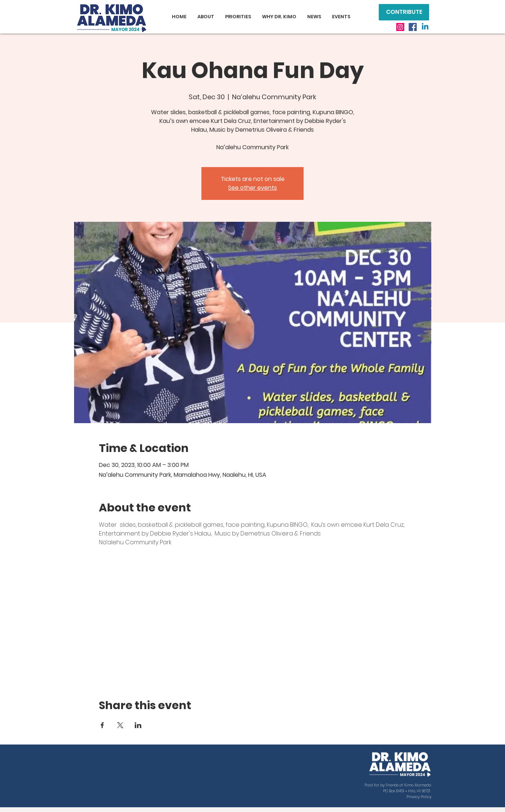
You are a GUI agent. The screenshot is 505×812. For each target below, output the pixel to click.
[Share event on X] (120, 725)
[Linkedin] (425, 27)
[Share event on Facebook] (102, 725)
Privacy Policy (419, 797)
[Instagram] (400, 27)
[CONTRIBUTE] (404, 12)
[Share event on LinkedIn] (138, 725)
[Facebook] (413, 27)
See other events (252, 188)
